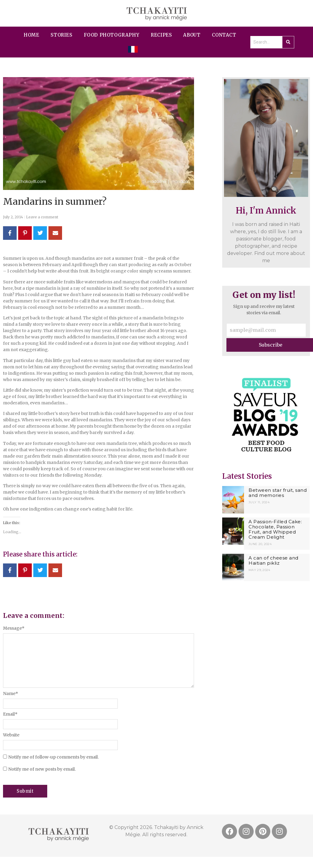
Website (11, 735)
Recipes (161, 35)
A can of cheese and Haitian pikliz (273, 559)
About (192, 35)
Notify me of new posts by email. (42, 769)
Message (14, 628)
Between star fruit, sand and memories (278, 493)
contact (224, 35)
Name (11, 693)
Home (31, 35)
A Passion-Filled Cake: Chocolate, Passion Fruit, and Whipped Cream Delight (275, 529)
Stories (61, 35)
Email (10, 714)
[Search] (266, 42)
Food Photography (112, 35)
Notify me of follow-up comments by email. (53, 757)
